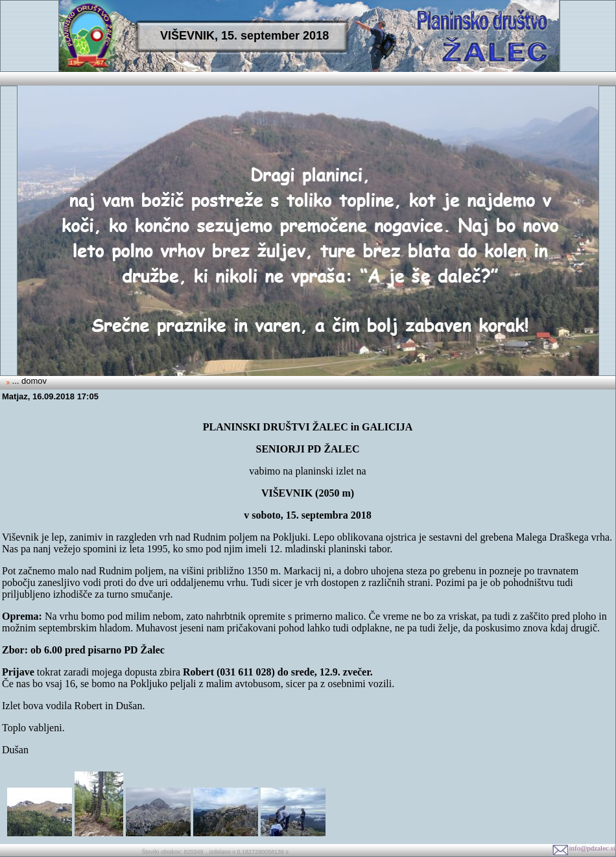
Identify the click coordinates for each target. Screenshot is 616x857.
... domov (28, 381)
